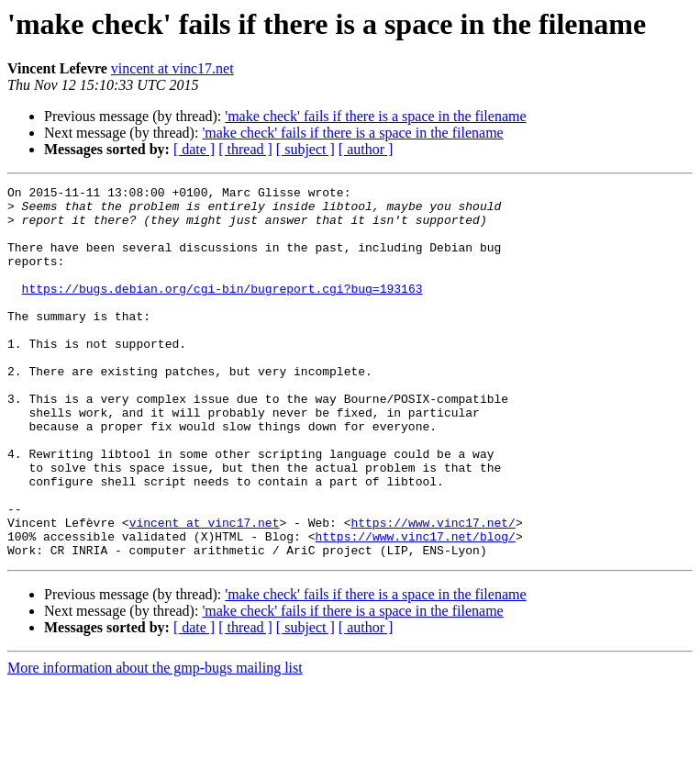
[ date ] (194, 149)
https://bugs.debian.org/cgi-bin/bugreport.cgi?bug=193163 (222, 310)
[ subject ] (306, 149)
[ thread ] (245, 149)
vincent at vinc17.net (172, 68)
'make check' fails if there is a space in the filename (375, 116)
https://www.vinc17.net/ (433, 591)
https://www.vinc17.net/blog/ (415, 608)
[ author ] (366, 149)
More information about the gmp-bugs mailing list (155, 742)
